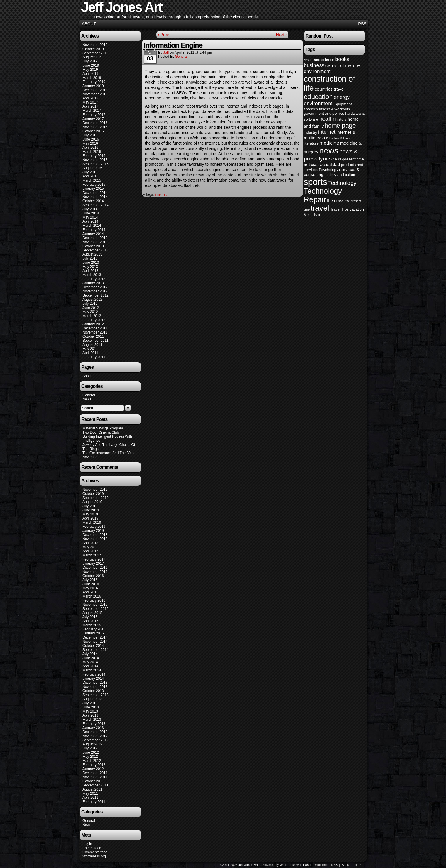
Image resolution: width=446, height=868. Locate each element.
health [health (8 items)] (327, 119)
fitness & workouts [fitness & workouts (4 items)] (334, 109)
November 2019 (95, 45)
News (87, 399)
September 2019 (96, 53)
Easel (307, 865)
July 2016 (90, 135)
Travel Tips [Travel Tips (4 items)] (339, 209)
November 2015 (95, 160)
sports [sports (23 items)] (315, 182)
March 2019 (92, 78)
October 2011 (93, 336)
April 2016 (90, 148)
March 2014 (92, 226)
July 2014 (90, 209)
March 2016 (92, 152)
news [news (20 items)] (329, 151)
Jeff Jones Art (248, 865)
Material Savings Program (103, 428)
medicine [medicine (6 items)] (329, 143)
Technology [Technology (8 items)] (342, 183)
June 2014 (91, 213)
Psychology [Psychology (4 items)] (328, 170)
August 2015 (92, 168)
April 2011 (90, 353)
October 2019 (93, 49)
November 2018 (95, 94)
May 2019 (90, 70)
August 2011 (92, 345)
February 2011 (94, 357)
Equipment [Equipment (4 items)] (342, 104)
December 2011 (95, 328)
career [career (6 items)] (332, 66)
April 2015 (90, 176)
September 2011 (96, 341)
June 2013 (91, 263)
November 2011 (95, 332)
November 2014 (95, 197)
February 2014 (94, 230)
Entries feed (92, 848)
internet (161, 194)
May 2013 (90, 267)
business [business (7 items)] (314, 65)
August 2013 (92, 254)
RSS (362, 24)
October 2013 (93, 246)
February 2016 (94, 156)
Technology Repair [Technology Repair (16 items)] (323, 195)
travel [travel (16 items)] (320, 208)
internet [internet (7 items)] (327, 132)
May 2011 (90, 349)
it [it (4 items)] (327, 138)
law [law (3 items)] (331, 138)
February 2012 (94, 320)
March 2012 (92, 316)
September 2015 (96, 164)
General (89, 395)
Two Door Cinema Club (101, 432)
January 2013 (93, 283)
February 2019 (94, 82)
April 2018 (90, 98)
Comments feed (95, 852)
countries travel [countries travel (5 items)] (330, 89)
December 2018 (95, 90)
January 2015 (93, 189)
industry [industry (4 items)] (310, 132)
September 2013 (96, 250)
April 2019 (90, 74)
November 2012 (95, 291)
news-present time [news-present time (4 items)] (348, 159)
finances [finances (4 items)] (311, 109)
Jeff (166, 53)
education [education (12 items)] (318, 97)
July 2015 (90, 172)
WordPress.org (94, 856)
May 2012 (90, 312)
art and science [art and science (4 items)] (321, 60)
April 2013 (90, 271)
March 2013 (92, 275)
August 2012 (92, 300)
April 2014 (90, 221)
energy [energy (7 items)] (342, 97)
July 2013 (90, 258)
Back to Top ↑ (351, 865)
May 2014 (90, 217)
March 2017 (92, 111)
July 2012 (90, 304)
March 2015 (92, 180)
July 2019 (90, 61)
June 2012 (91, 308)
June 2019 (91, 65)
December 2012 (95, 287)
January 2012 (93, 324)
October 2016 (93, 131)
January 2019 (93, 86)
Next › (282, 35)
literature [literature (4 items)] (311, 143)
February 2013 (94, 279)
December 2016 (95, 123)
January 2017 (93, 119)
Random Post (319, 36)
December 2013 (95, 238)
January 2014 (93, 234)
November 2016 (95, 127)
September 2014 (96, 205)
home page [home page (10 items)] (340, 125)
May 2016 (90, 143)
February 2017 (94, 115)
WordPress (288, 865)
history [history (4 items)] (341, 119)
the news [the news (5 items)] (336, 200)
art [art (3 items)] (305, 60)
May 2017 (90, 102)
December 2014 (95, 193)
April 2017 (90, 106)
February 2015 (94, 185)
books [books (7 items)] (342, 59)
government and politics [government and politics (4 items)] (324, 113)
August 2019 (92, 57)
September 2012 (96, 295)
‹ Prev (163, 35)
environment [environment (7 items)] (318, 104)
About (89, 24)
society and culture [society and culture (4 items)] (341, 175)
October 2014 (93, 201)
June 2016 (91, 139)
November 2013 (95, 242)
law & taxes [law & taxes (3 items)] (343, 138)
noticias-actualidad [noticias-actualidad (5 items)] (322, 164)
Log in (87, 844)
